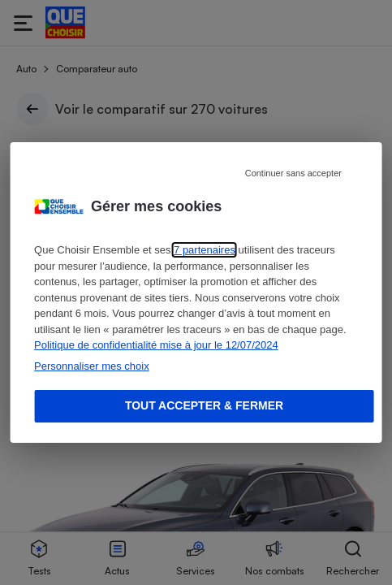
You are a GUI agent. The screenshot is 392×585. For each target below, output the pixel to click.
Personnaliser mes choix (92, 366)
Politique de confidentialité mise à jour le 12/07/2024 (156, 345)
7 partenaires (205, 250)
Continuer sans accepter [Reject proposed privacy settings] (293, 173)
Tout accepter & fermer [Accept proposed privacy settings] (204, 405)
